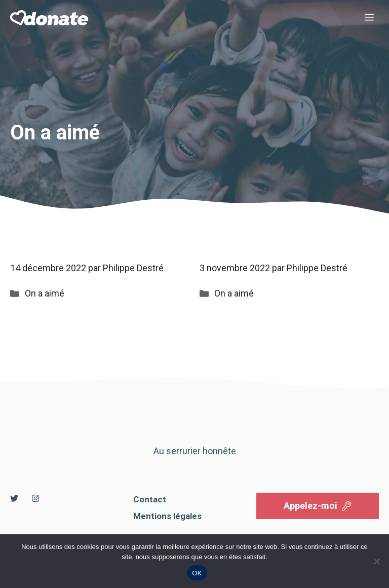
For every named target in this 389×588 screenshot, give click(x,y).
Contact (150, 499)
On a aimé (45, 293)
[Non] (376, 561)
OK (197, 573)
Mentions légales (167, 516)
